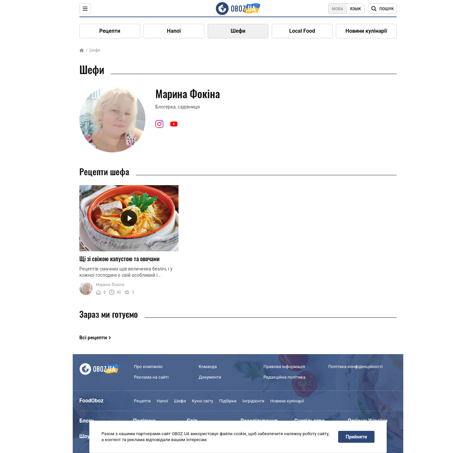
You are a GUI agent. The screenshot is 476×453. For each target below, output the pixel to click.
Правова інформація (284, 367)
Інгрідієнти (253, 401)
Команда (208, 367)
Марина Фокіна (110, 285)
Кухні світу (202, 401)
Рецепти (110, 31)
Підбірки (228, 401)
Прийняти (356, 437)
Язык (356, 9)
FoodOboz (91, 401)
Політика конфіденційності (355, 367)
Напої (174, 31)
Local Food (302, 31)
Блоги (87, 421)
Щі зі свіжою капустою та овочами (119, 259)
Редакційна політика (284, 377)
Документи (210, 377)
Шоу (85, 436)
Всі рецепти (93, 338)
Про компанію (148, 367)
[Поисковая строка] (382, 9)
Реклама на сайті (151, 377)
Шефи (238, 31)
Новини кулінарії (366, 31)
